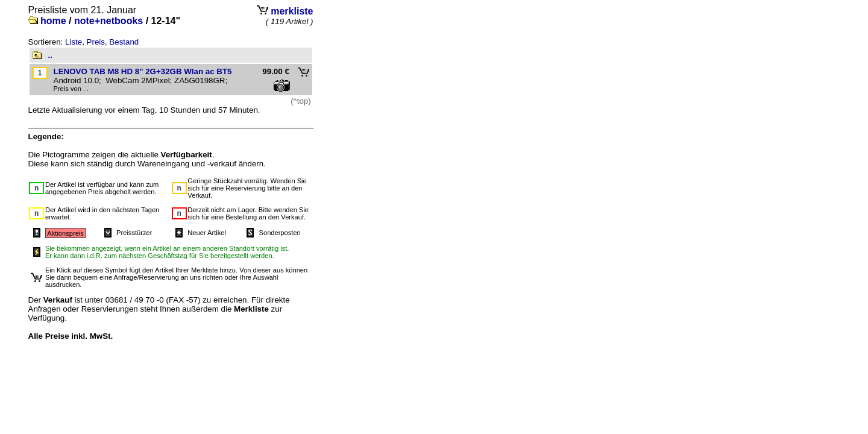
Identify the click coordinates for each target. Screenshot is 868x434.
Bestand (124, 42)
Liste (74, 42)
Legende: (46, 137)
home (53, 21)
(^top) (301, 101)
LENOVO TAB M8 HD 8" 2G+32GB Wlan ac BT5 (143, 71)
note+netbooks (108, 21)
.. (50, 55)
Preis (96, 42)
